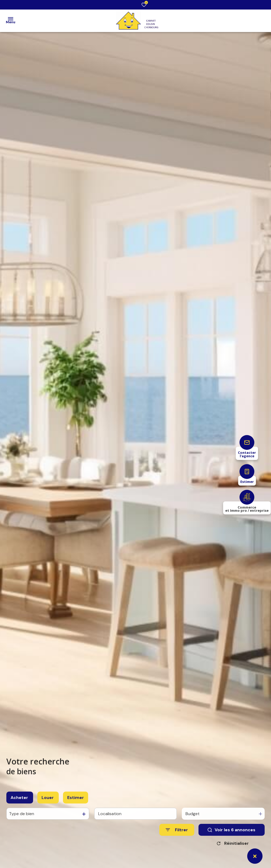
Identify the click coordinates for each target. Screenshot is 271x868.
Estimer (76, 805)
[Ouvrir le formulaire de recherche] (177, 837)
